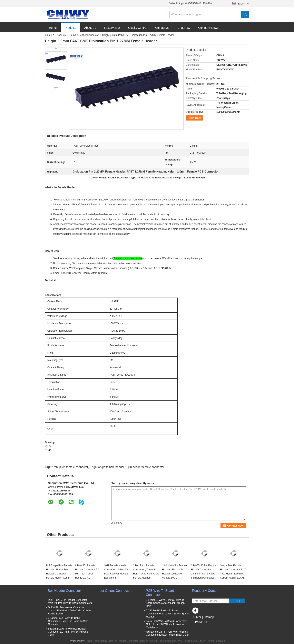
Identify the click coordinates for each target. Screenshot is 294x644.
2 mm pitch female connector (70, 467)
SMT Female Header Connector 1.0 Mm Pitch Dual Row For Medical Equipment (117, 572)
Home (53, 28)
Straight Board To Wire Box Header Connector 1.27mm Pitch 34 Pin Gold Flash (68, 632)
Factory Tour (112, 28)
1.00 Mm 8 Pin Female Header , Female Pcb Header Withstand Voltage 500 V (174, 572)
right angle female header (108, 467)
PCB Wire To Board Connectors (160, 593)
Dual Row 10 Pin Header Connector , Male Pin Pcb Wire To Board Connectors (70, 601)
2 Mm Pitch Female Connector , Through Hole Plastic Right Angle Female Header (146, 572)
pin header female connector (146, 467)
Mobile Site (201, 622)
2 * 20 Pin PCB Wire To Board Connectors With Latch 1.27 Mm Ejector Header (168, 614)
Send (237, 601)
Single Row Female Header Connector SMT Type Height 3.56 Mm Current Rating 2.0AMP (233, 572)
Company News (208, 28)
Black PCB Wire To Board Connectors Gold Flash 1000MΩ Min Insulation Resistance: (166, 624)
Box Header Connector (64, 591)
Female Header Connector (84, 35)
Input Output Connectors (115, 591)
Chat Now (184, 28)
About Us (90, 28)
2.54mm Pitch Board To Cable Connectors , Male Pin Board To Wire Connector (68, 621)
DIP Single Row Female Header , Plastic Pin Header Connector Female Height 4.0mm (59, 572)
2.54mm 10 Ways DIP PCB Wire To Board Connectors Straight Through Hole (165, 603)
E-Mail (197, 617)
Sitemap (209, 617)
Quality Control (138, 28)
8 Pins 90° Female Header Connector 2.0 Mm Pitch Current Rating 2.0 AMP (87, 572)
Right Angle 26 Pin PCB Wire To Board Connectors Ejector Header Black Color (167, 633)
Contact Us (162, 28)
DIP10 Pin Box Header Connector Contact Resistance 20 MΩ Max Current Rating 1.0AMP (70, 611)
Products (70, 28)
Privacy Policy (76, 641)
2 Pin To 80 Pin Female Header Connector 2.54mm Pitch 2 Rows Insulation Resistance (204, 572)
